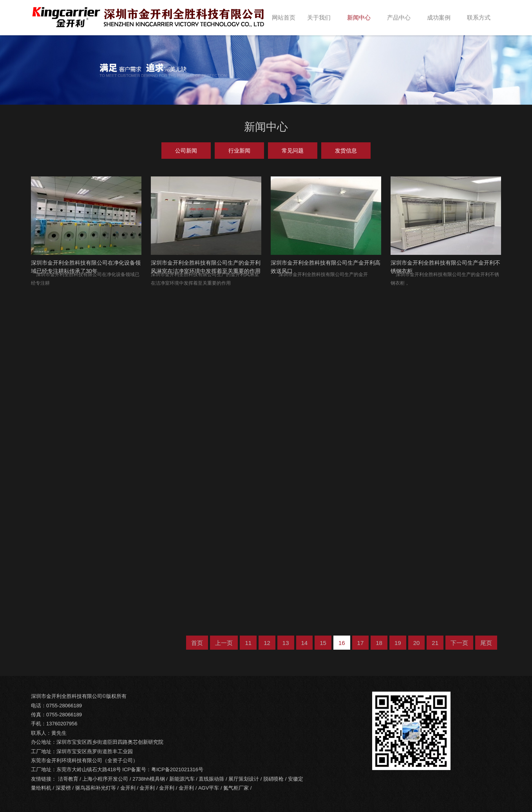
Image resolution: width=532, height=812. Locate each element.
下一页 (459, 643)
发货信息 (346, 151)
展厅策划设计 (244, 779)
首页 (197, 643)
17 (361, 643)
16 (342, 643)
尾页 (486, 643)
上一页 (224, 643)
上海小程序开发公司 (105, 779)
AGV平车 (209, 788)
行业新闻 (239, 151)
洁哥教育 (68, 779)
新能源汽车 (182, 779)
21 (435, 643)
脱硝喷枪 (273, 779)
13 (286, 643)
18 (379, 643)
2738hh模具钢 (148, 779)
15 (323, 643)
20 (417, 643)
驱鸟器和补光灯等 (96, 788)
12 (267, 643)
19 (398, 643)
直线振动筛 (211, 779)
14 (305, 643)
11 (248, 643)
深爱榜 (63, 788)
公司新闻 (186, 151)
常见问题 (293, 151)
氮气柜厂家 (236, 788)
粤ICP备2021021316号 (177, 769)
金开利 (128, 788)
